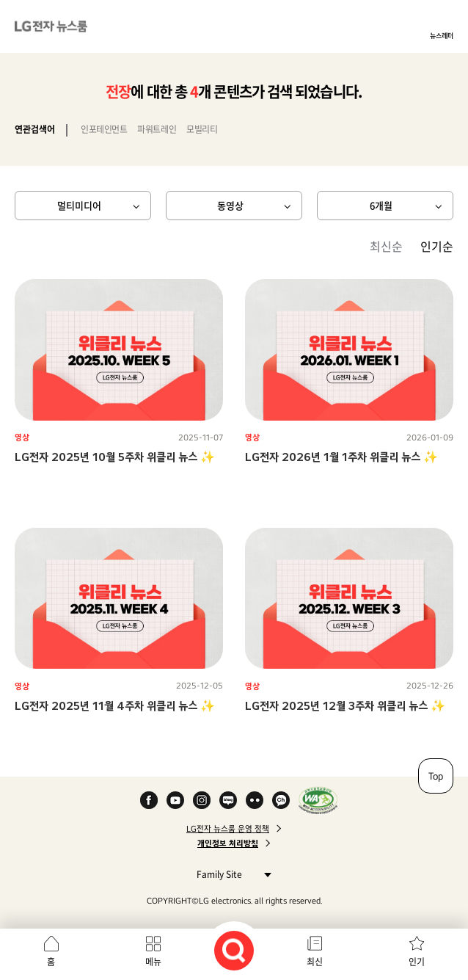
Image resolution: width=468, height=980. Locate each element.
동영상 (230, 205)
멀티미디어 (79, 205)
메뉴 (153, 962)
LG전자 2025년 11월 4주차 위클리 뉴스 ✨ (115, 706)
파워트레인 (157, 129)
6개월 (381, 205)
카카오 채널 (281, 800)
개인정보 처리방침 (228, 843)
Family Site (230, 874)
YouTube (175, 800)
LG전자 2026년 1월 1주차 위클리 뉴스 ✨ (341, 457)
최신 (315, 962)
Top (436, 776)
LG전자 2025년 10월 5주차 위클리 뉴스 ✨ (115, 457)
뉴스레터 (442, 35)
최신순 (386, 246)
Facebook (149, 800)
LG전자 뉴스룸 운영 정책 (228, 829)
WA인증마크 (318, 800)
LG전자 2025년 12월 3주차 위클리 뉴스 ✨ (345, 706)
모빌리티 (202, 129)
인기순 (437, 246)
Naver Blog (228, 800)
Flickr (255, 800)
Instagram (202, 800)
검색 (234, 951)
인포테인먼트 (104, 129)
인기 (417, 962)
